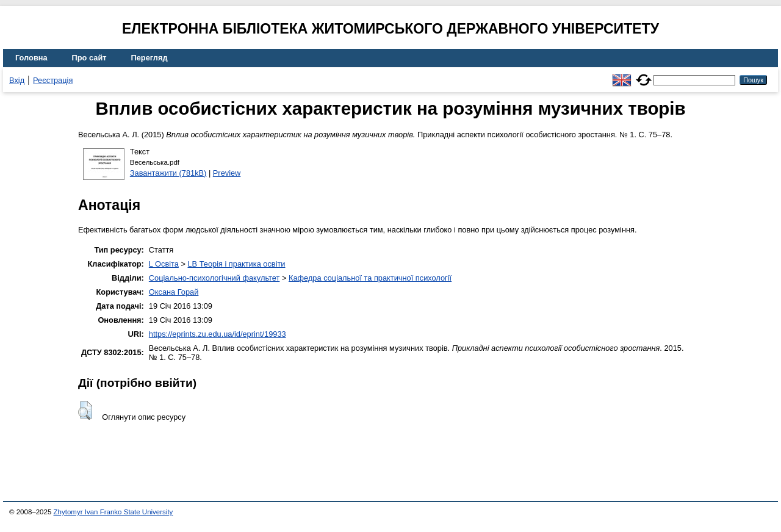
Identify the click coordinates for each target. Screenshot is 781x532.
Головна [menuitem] (31, 58)
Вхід (17, 80)
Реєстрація (53, 80)
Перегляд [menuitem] (149, 58)
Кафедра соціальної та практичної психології (370, 278)
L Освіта (164, 264)
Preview (227, 173)
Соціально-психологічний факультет (214, 278)
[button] (85, 411)
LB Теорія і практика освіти (236, 264)
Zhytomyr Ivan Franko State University (113, 512)
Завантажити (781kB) (168, 173)
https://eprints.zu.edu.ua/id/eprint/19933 (218, 334)
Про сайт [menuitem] (89, 58)
